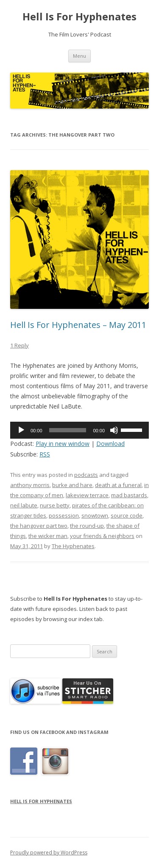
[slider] (68, 430)
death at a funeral (118, 485)
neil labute (24, 505)
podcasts (86, 475)
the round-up (87, 526)
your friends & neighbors (102, 536)
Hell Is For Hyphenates (79, 17)
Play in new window (63, 444)
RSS (45, 454)
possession (64, 515)
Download (110, 444)
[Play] (21, 430)
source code (127, 515)
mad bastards (129, 495)
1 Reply (20, 345)
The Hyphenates (73, 546)
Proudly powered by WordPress (49, 853)
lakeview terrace (87, 495)
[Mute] (114, 430)
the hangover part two (39, 526)
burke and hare (72, 485)
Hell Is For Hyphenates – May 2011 (78, 325)
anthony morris (30, 485)
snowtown (95, 515)
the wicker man (48, 536)
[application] (79, 430)
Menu (79, 56)
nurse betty (55, 505)
